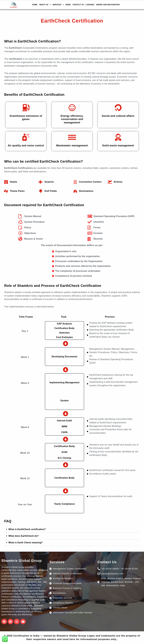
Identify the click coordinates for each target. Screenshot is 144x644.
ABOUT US (45, 5)
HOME (35, 5)
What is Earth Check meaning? (26, 543)
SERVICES (58, 5)
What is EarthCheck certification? (27, 529)
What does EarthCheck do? (24, 536)
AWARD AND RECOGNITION (108, 5)
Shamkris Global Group (22, 561)
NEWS (68, 5)
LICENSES (90, 5)
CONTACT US (78, 5)
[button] (72, 529)
